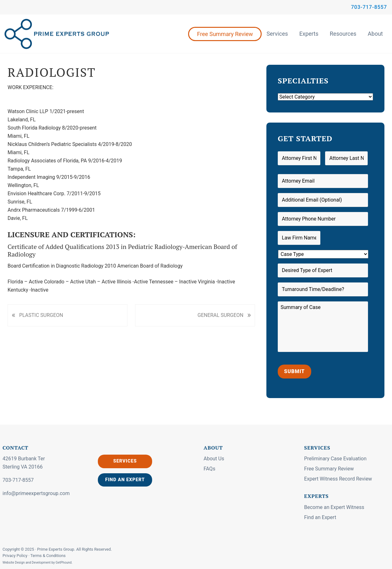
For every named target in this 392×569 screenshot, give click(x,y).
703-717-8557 (369, 7)
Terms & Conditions (48, 556)
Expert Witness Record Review (338, 479)
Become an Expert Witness (334, 507)
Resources (343, 34)
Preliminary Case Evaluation (336, 459)
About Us (214, 459)
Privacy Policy (15, 556)
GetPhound (64, 563)
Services (277, 34)
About (375, 34)
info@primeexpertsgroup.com (36, 493)
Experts (309, 34)
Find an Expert (125, 480)
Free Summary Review (225, 34)
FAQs (209, 469)
